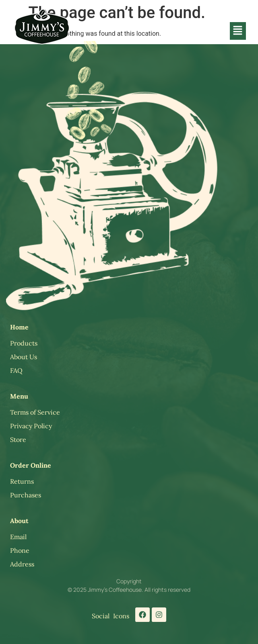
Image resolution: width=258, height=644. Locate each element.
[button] (238, 31)
